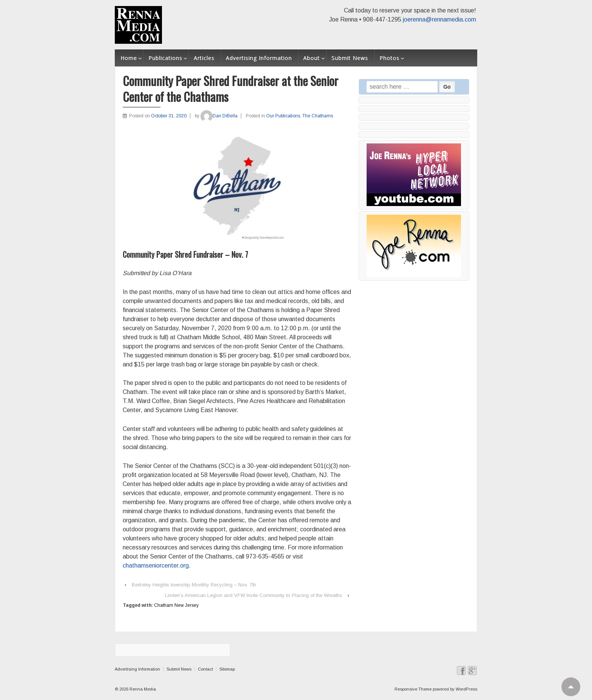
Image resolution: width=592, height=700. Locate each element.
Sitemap (227, 669)
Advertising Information (259, 58)
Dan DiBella (219, 116)
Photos (389, 58)
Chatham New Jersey (176, 605)
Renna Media (142, 689)
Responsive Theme (413, 689)
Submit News (350, 58)
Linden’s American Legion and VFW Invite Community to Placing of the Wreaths (254, 595)
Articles (204, 58)
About (311, 58)
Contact (205, 669)
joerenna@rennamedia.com (439, 19)
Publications (165, 58)
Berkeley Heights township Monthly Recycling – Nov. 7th (194, 585)
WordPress (466, 689)
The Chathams (318, 116)
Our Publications (283, 116)
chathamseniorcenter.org (156, 565)
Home (129, 58)
